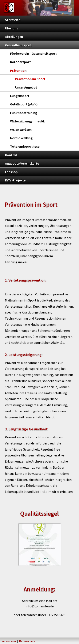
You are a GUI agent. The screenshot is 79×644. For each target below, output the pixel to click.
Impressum (9, 641)
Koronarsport (20, 62)
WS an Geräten (21, 130)
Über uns (11, 28)
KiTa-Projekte (15, 180)
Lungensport (20, 96)
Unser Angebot (26, 87)
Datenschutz (27, 641)
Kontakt (11, 155)
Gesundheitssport (18, 45)
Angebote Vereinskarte (22, 163)
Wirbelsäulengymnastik (27, 121)
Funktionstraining (24, 113)
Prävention (18, 70)
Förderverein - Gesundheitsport (33, 53)
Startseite (13, 20)
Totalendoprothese (25, 146)
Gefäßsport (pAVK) (24, 104)
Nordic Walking (21, 138)
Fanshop (11, 172)
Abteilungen (14, 37)
